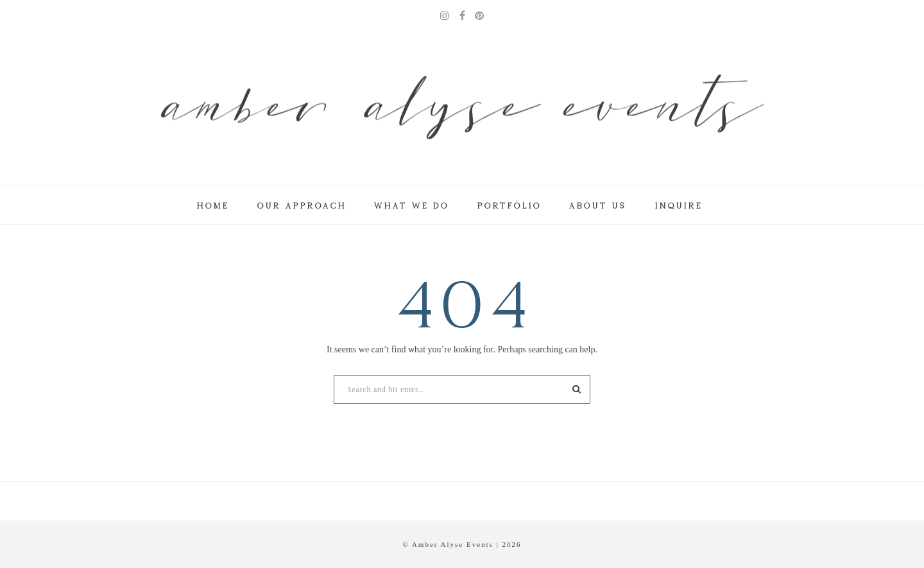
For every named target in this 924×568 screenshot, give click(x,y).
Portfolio (509, 205)
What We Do (411, 205)
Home (212, 205)
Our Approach (301, 205)
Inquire (678, 205)
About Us (597, 205)
